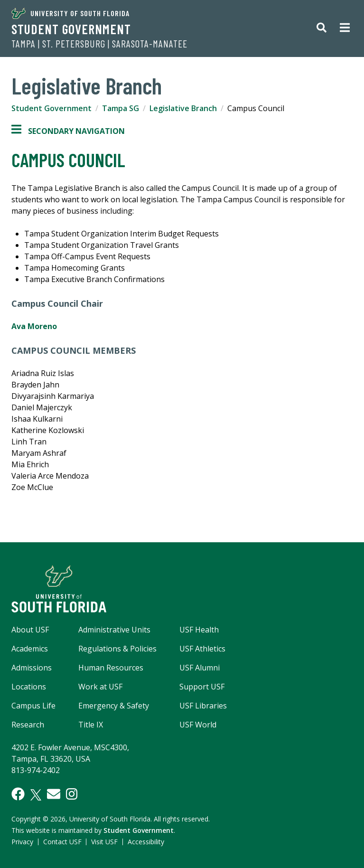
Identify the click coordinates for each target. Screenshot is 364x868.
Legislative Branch (183, 108)
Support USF (202, 687)
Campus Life (33, 706)
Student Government (71, 29)
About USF (30, 630)
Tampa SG (121, 108)
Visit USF (104, 842)
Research (28, 725)
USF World (198, 725)
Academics (30, 649)
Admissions (32, 668)
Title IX (91, 725)
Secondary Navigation (68, 131)
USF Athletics (202, 649)
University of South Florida (70, 13)
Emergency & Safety (114, 706)
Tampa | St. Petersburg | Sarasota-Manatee (99, 44)
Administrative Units (114, 630)
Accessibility (146, 842)
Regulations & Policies (117, 649)
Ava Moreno (34, 326)
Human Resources (111, 668)
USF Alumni (200, 668)
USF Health (199, 630)
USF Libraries (203, 706)
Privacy (22, 842)
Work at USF (100, 687)
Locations (29, 687)
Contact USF (62, 842)
